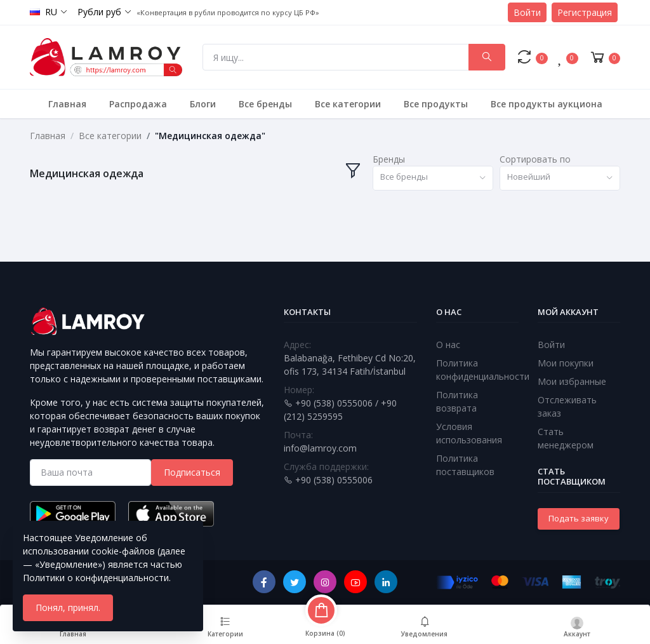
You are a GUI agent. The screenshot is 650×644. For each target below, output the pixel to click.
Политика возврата (457, 401)
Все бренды (265, 104)
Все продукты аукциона (547, 104)
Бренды (389, 159)
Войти (527, 12)
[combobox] (433, 178)
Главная (67, 104)
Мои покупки (566, 363)
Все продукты (436, 104)
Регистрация (585, 12)
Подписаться (192, 472)
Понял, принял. (68, 607)
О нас (448, 345)
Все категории (348, 104)
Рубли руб (99, 12)
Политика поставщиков (465, 465)
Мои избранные (572, 381)
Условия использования (469, 433)
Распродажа (138, 104)
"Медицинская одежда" (210, 136)
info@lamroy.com (320, 448)
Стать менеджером (566, 438)
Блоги (203, 104)
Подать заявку (579, 518)
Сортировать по (535, 159)
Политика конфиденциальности (483, 370)
